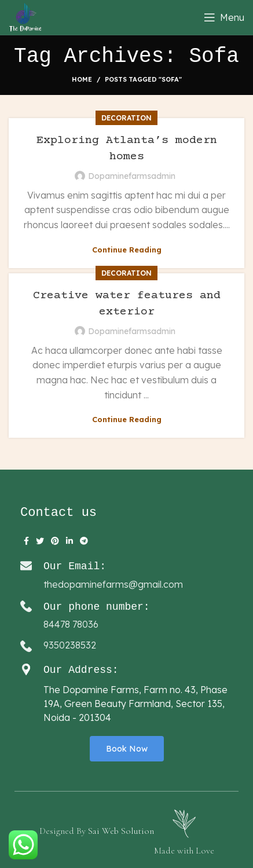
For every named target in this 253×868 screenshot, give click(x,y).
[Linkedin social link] (69, 541)
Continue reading (127, 250)
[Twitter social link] (40, 541)
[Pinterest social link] (55, 541)
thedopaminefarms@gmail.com (113, 584)
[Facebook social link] (26, 541)
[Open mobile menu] (224, 17)
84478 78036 (71, 624)
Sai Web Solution (121, 831)
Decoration (126, 118)
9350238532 (70, 645)
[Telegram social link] (84, 541)
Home (82, 79)
